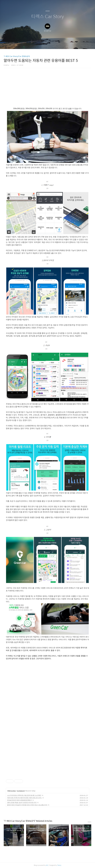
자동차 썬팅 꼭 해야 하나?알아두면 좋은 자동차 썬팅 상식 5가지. (24, 798)
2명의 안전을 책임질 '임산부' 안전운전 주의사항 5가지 (22, 802)
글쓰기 (36, 45)
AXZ (47, 865)
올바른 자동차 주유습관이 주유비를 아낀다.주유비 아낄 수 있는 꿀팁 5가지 (27, 805)
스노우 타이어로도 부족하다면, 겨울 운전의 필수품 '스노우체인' (24, 795)
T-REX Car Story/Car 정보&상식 (17, 56)
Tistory (59, 865)
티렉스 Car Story (47, 17)
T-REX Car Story (11, 791)
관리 (59, 45)
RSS (51, 45)
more (90, 822)
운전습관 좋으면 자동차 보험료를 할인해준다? (19, 800)
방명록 (44, 45)
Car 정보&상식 (21, 791)
